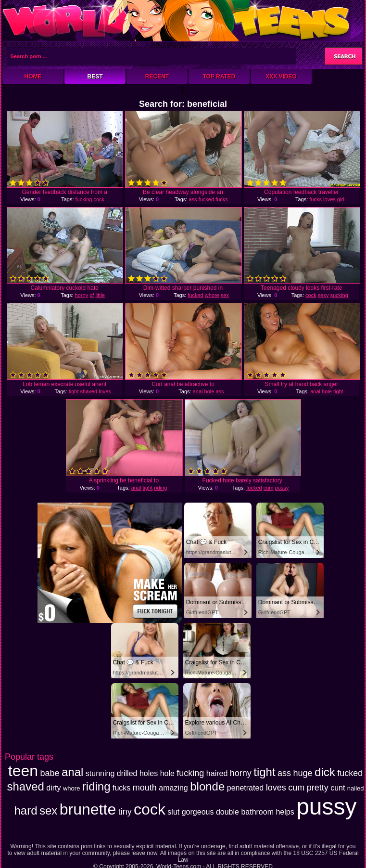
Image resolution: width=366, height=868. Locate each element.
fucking (84, 199)
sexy (323, 295)
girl (341, 199)
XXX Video (281, 77)
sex (225, 295)
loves (329, 199)
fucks (222, 199)
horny (82, 295)
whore (212, 295)
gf (92, 295)
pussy (282, 488)
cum (269, 488)
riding (160, 488)
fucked (206, 199)
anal (198, 391)
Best (95, 77)
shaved (89, 391)
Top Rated (219, 77)
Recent (157, 77)
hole (209, 391)
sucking (339, 295)
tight (74, 391)
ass (193, 199)
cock (99, 199)
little (100, 295)
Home (33, 77)
